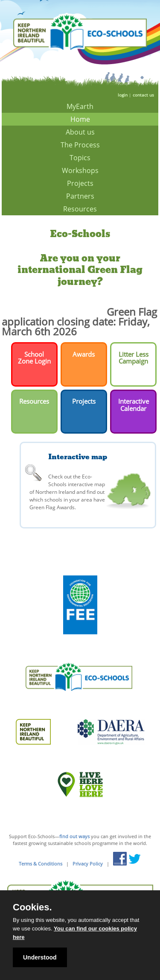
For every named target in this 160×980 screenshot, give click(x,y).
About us (80, 132)
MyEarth (80, 106)
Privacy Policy (88, 864)
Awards (84, 354)
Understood (40, 957)
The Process (80, 145)
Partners (80, 196)
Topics (80, 158)
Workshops (80, 170)
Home (80, 119)
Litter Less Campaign (134, 358)
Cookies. (32, 907)
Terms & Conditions (41, 864)
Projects (80, 183)
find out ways (74, 836)
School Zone (31, 358)
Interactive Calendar (134, 405)
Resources (80, 209)
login (123, 95)
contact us (143, 95)
